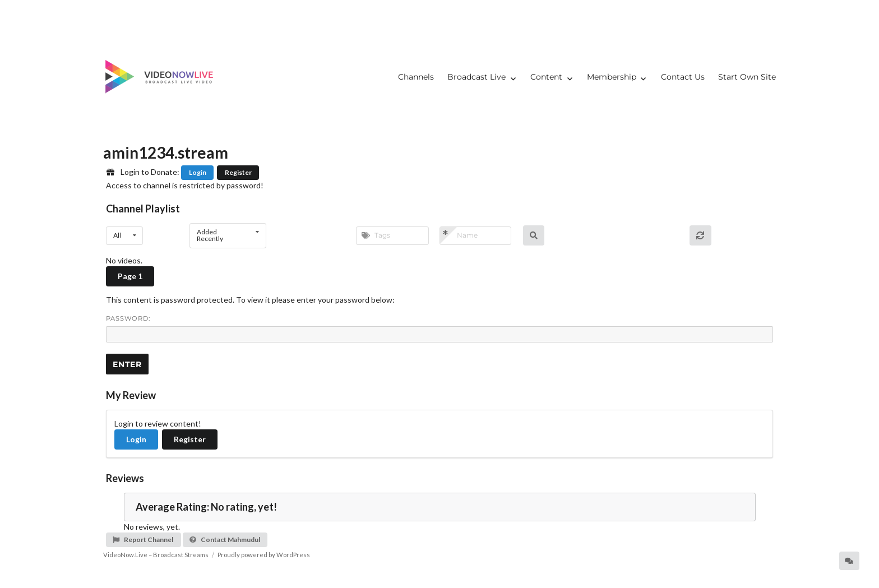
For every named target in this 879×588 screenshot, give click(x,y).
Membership (612, 77)
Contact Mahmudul (225, 540)
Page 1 (130, 276)
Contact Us (683, 77)
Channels (416, 77)
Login (198, 172)
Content (546, 77)
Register (238, 172)
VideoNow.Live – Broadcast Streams (156, 555)
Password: (439, 329)
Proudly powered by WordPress (264, 555)
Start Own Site (747, 77)
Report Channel (143, 540)
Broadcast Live (476, 77)
